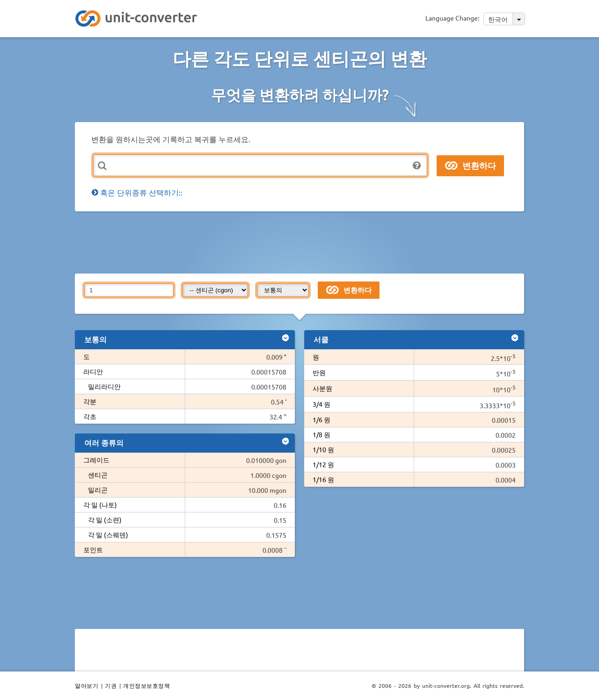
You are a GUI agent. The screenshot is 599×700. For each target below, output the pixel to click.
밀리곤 (98, 490)
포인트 (93, 549)
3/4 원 (321, 404)
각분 (90, 401)
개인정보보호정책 (146, 686)
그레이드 (96, 460)
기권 (111, 686)
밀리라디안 (104, 386)
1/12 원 (323, 464)
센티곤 (98, 475)
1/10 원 (323, 449)
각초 (90, 416)
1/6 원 (321, 419)
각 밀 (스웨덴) (108, 534)
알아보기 (87, 686)
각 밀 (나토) (100, 505)
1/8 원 (321, 434)
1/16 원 (323, 479)
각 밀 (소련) (105, 520)
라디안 (93, 371)
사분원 (322, 388)
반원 (319, 372)
